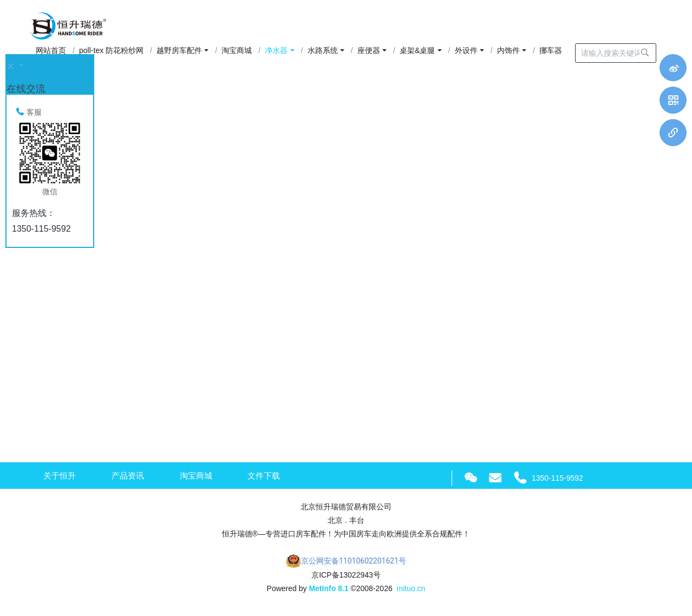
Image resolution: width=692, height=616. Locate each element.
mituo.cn (411, 591)
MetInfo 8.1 (328, 591)
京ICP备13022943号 (346, 576)
